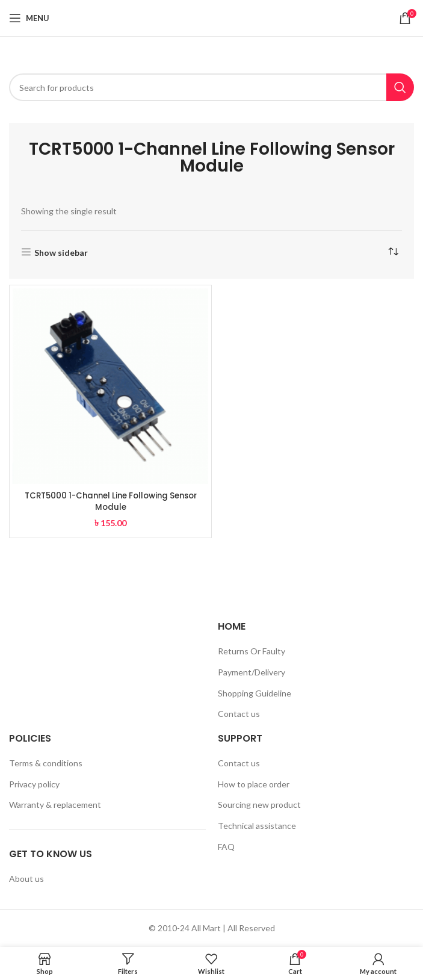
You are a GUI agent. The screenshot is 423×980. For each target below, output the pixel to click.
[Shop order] (393, 252)
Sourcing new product (259, 805)
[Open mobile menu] (29, 18)
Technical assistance (257, 826)
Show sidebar (61, 252)
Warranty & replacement (55, 805)
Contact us (239, 714)
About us (26, 879)
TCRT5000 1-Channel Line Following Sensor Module (111, 501)
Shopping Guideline (255, 693)
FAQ (226, 847)
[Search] (211, 87)
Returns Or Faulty (252, 651)
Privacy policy (34, 784)
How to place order (254, 784)
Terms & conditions (46, 763)
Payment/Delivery (252, 672)
